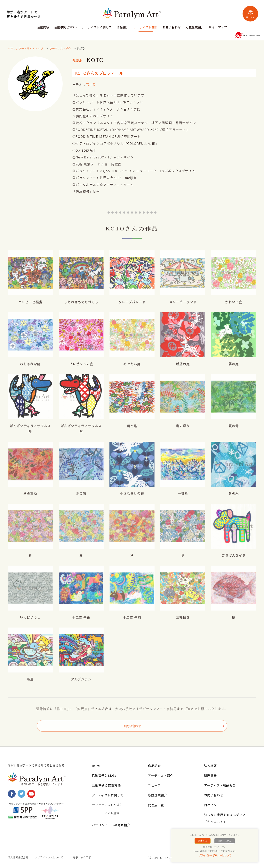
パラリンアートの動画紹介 (112, 825)
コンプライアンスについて (48, 857)
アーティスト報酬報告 (221, 785)
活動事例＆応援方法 (107, 785)
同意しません (224, 841)
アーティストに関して (97, 28)
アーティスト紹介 (146, 28)
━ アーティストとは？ (107, 805)
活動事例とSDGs (65, 28)
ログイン (250, 14)
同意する (203, 841)
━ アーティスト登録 (106, 813)
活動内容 (43, 28)
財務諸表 (211, 775)
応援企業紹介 (195, 28)
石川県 (91, 85)
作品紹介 (123, 28)
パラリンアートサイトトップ (25, 48)
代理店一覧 (156, 805)
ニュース (155, 785)
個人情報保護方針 (18, 857)
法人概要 (211, 766)
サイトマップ (218, 28)
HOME (97, 766)
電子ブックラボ (82, 857)
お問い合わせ (172, 28)
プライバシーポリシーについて (215, 855)
